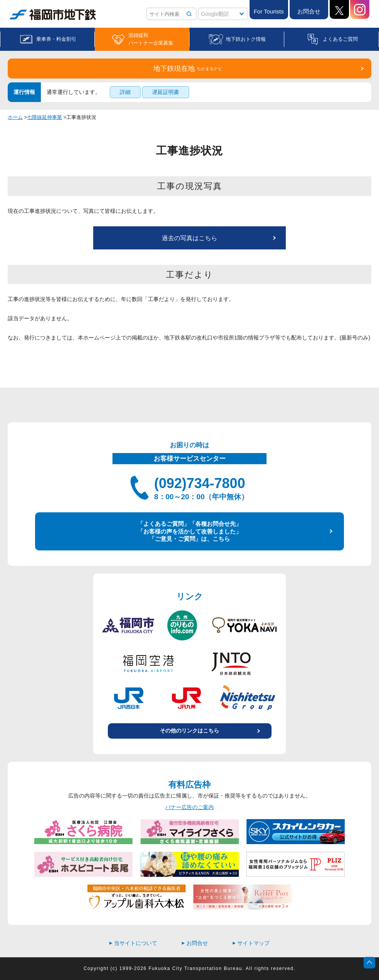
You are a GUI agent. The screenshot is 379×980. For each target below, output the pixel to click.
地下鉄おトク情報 (246, 39)
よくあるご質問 (340, 39)
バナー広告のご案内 (189, 807)
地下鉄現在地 (188, 69)
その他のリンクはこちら (189, 731)
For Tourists (269, 11)
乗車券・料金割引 (56, 39)
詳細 (125, 92)
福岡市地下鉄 (53, 15)
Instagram (360, 9)
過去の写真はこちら (189, 238)
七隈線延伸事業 (44, 117)
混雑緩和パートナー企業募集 (151, 39)
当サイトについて (133, 943)
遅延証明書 (166, 92)
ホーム (15, 117)
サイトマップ (251, 943)
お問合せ (309, 11)
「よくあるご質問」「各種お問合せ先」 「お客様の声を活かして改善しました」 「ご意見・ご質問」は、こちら (189, 531)
